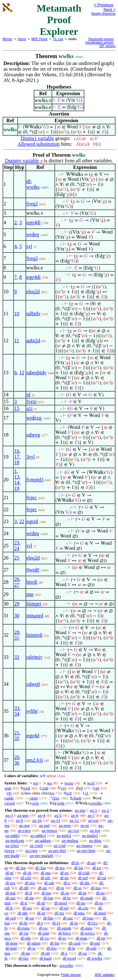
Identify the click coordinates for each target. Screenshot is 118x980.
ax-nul (44, 825)
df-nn (25, 953)
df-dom (11, 943)
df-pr (82, 893)
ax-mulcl (64, 835)
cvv (63, 788)
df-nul (10, 893)
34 (17, 714)
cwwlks (96, 803)
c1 (87, 793)
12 (22, 373)
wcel (91, 783)
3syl (31, 457)
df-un (42, 888)
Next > (110, 10)
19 (17, 488)
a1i (30, 408)
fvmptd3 (35, 480)
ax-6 (75, 815)
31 (17, 638)
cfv (9, 793)
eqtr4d (33, 736)
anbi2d (33, 341)
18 (17, 462)
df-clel (26, 878)
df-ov (43, 928)
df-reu (30, 883)
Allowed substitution (39, 144)
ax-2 (105, 810)
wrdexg (34, 418)
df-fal (79, 868)
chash (77, 798)
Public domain (71, 975)
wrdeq (33, 234)
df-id (41, 903)
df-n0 (45, 953)
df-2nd (43, 933)
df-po (81, 903)
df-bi (75, 863)
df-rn (41, 913)
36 (17, 763)
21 (17, 733)
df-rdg (26, 938)
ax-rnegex (84, 845)
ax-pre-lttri (57, 850)
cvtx (35, 803)
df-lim (48, 918)
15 (17, 408)
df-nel (83, 878)
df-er (62, 938)
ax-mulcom (15, 840)
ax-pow (65, 825)
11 (17, 341)
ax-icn (95, 830)
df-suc (68, 918)
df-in (60, 888)
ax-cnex (24, 830)
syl (29, 246)
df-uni (10, 898)
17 (17, 457)
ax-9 (19, 820)
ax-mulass (70, 840)
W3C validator (105, 975)
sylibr (32, 711)
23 (17, 543)
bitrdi (32, 582)
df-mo (46, 873)
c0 (81, 788)
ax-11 (56, 820)
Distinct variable (37, 138)
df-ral (102, 878)
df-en (101, 938)
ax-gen (23, 815)
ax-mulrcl (90, 835)
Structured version (101, 39)
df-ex (97, 868)
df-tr (24, 903)
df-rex (10, 883)
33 (17, 708)
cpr (97, 788)
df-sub (91, 948)
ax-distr (95, 840)
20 (17, 757)
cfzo (56, 798)
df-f (40, 923)
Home (22, 39)
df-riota (23, 928)
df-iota (88, 918)
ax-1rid (59, 845)
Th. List (58, 39)
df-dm (23, 913)
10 (17, 314)
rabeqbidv (37, 373)
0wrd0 (33, 570)
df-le (72, 948)
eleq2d (33, 292)
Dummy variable (22, 161)
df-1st (24, 933)
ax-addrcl (38, 835)
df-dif (24, 888)
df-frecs (65, 933)
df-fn (23, 923)
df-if (28, 893)
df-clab (84, 873)
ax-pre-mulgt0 (41, 855)
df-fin (54, 943)
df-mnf (11, 948)
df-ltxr (51, 948)
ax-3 (9, 815)
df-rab (49, 883)
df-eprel (61, 903)
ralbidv (34, 314)
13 (17, 477)
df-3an (41, 868)
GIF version (107, 46)
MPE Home (39, 39)
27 (17, 585)
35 (17, 738)
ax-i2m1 (12, 845)
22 (22, 521)
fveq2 (32, 204)
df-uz (83, 953)
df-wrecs (87, 933)
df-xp (46, 908)
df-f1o (93, 923)
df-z (64, 953)
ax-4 (41, 815)
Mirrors (7, 39)
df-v (67, 883)
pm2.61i (35, 760)
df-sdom (34, 943)
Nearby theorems (103, 14)
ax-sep (24, 825)
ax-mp (80, 810)
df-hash (45, 958)
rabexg (33, 435)
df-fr (9, 908)
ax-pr (85, 825)
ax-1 (94, 810)
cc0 (69, 793)
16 (17, 451)
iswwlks (66, 965)
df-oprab (64, 928)
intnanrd (35, 616)
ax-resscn (49, 830)
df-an (91, 863)
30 (17, 616)
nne (30, 594)
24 (17, 548)
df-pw (46, 893)
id (28, 395)
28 (17, 632)
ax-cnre (31, 850)
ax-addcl (12, 835)
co (53, 793)
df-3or (21, 868)
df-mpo (87, 928)
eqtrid (32, 521)
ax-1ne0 (37, 845)
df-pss (96, 888)
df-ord (11, 918)
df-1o (44, 938)
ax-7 (91, 815)
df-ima (79, 913)
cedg (61, 803)
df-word (69, 958)
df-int (29, 898)
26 (17, 579)
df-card (75, 943)
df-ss (77, 888)
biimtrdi (35, 635)
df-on (30, 918)
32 (17, 657)
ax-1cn (73, 830)
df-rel (64, 908)
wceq (68, 783)
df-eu (64, 873)
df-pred (100, 913)
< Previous (104, 5)
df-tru (60, 868)
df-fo (74, 923)
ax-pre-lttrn (86, 850)
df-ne (64, 878)
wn (36, 783)
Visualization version (99, 43)
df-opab (87, 898)
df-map (81, 938)
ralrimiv (35, 657)
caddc (9, 798)
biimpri (34, 604)
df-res (59, 913)
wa (49, 783)
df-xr (31, 948)
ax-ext (93, 820)
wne (8, 788)
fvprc (32, 498)
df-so (99, 903)
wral (26, 788)
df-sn (65, 893)
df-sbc (85, 883)
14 (17, 482)
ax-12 (74, 820)
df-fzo (24, 958)
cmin (34, 798)
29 (17, 604)
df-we (27, 908)
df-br (67, 898)
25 (17, 558)
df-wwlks (33, 184)
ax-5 (58, 815)
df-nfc (46, 878)
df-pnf (95, 943)
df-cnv (83, 908)
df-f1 (56, 923)
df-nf (9, 873)
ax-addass (43, 840)
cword (10, 803)
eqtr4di (34, 222)
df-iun (48, 898)
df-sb (27, 873)
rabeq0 (33, 684)
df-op (100, 893)
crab (45, 788)
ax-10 (37, 820)
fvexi (32, 401)
